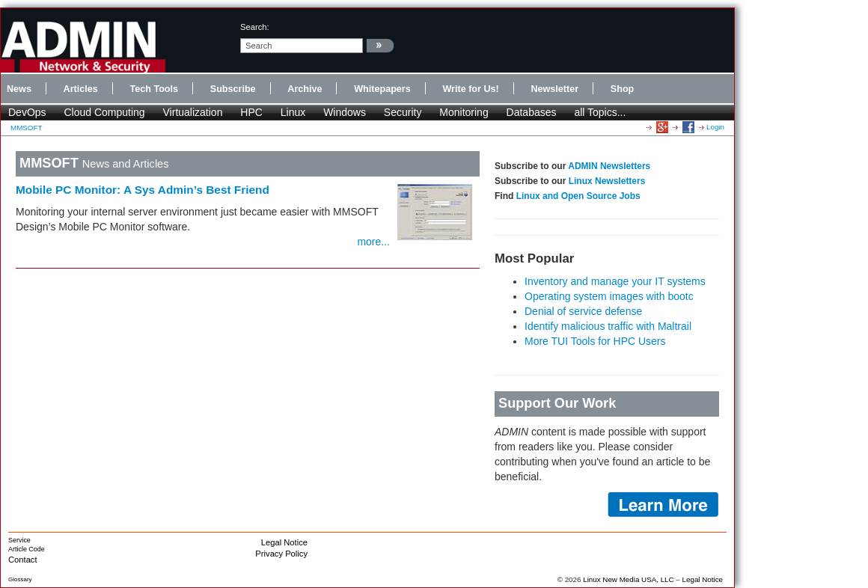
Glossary (20, 579)
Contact (23, 560)
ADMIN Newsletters (609, 166)
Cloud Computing (104, 112)
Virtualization (193, 112)
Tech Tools (154, 89)
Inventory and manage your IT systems (615, 281)
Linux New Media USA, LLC (628, 579)
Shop (622, 89)
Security (403, 112)
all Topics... (600, 112)
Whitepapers (382, 89)
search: (255, 27)
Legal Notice (284, 542)
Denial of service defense (583, 311)
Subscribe (233, 89)
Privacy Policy (281, 554)
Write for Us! (470, 89)
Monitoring (464, 112)
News (19, 89)
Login (715, 127)
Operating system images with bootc (609, 296)
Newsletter (554, 89)
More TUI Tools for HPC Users (595, 341)
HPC (251, 112)
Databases (532, 112)
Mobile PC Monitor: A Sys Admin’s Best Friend (143, 190)
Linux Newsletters (607, 181)
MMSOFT (26, 128)
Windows (345, 112)
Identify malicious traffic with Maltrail (608, 326)
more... (373, 242)
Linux (293, 112)
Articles (81, 89)
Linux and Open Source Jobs (578, 196)
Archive (305, 89)
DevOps (27, 112)
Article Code (27, 549)
